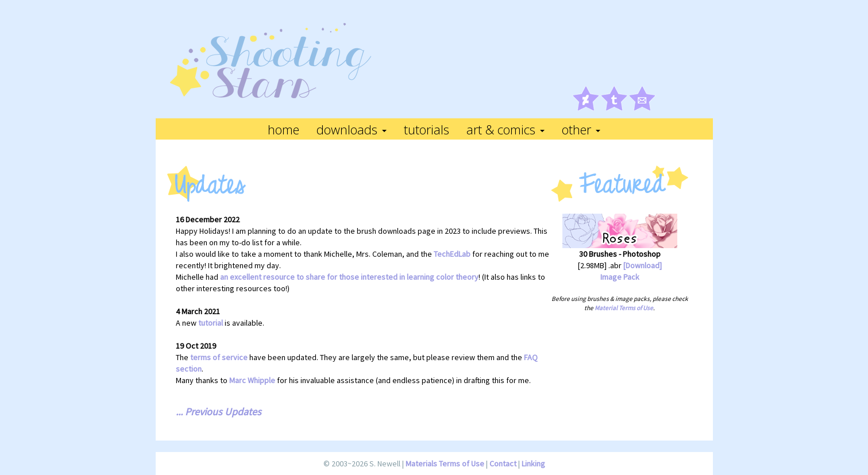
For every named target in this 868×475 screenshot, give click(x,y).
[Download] (643, 265)
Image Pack (620, 277)
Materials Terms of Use (445, 464)
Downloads (352, 129)
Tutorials (427, 129)
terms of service (219, 357)
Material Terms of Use (624, 308)
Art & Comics (506, 129)
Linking (533, 464)
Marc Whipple (252, 380)
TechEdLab (452, 254)
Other (581, 129)
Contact (503, 464)
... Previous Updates (219, 412)
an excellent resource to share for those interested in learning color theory (349, 277)
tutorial (211, 323)
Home (283, 129)
